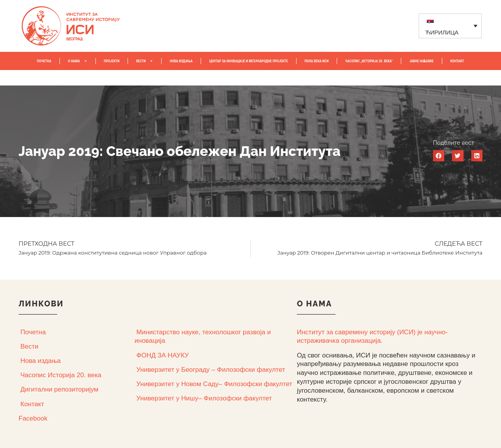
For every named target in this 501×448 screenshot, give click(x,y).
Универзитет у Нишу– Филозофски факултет (204, 398)
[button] (439, 156)
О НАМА (78, 61)
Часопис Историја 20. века (61, 375)
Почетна (33, 332)
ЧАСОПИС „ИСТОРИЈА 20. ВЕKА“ (369, 61)
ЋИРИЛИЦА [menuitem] (442, 32)
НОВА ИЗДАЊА (181, 61)
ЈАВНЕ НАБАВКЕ (422, 61)
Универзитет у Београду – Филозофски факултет (211, 370)
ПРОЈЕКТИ (112, 61)
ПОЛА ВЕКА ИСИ (317, 61)
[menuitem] (450, 26)
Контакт (32, 404)
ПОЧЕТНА (44, 61)
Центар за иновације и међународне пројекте (249, 61)
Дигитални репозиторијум (60, 389)
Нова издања (41, 361)
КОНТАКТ (457, 61)
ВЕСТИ (145, 61)
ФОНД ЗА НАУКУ (163, 355)
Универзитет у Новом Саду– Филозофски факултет (214, 384)
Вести (30, 346)
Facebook (33, 418)
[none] (450, 26)
